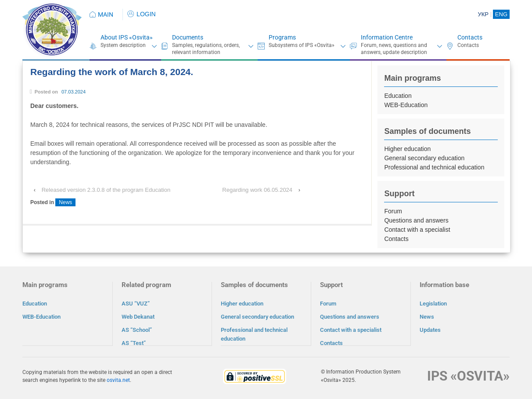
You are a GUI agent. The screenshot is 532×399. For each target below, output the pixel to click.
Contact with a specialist (417, 230)
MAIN (106, 14)
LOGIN (142, 14)
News (65, 202)
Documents (188, 37)
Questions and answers (416, 220)
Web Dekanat (138, 317)
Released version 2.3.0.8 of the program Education (106, 190)
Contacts (470, 37)
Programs (282, 37)
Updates (430, 330)
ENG (501, 14)
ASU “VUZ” (136, 304)
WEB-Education (406, 105)
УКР (483, 14)
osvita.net (118, 380)
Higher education (407, 149)
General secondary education (424, 158)
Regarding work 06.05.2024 (257, 190)
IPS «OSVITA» (468, 376)
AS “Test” (134, 343)
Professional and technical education (434, 167)
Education (398, 96)
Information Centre (387, 37)
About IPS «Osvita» (127, 37)
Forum (393, 211)
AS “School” (137, 330)
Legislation (433, 304)
